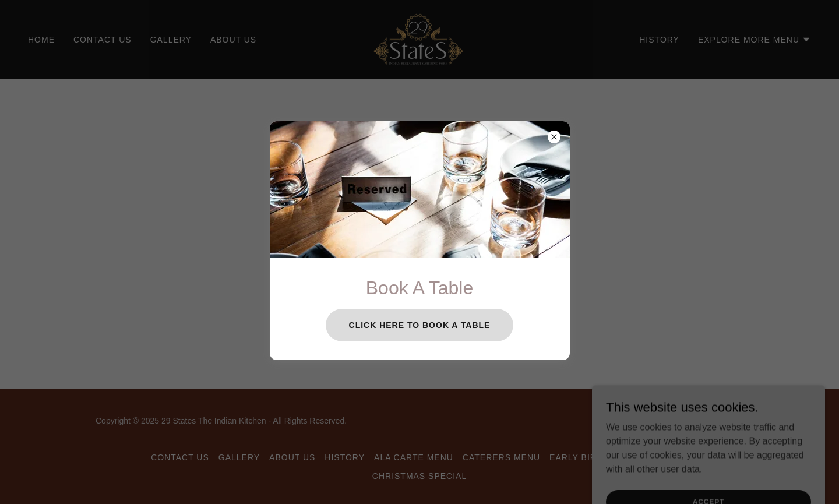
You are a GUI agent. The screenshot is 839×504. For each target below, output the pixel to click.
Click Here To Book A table (420, 325)
